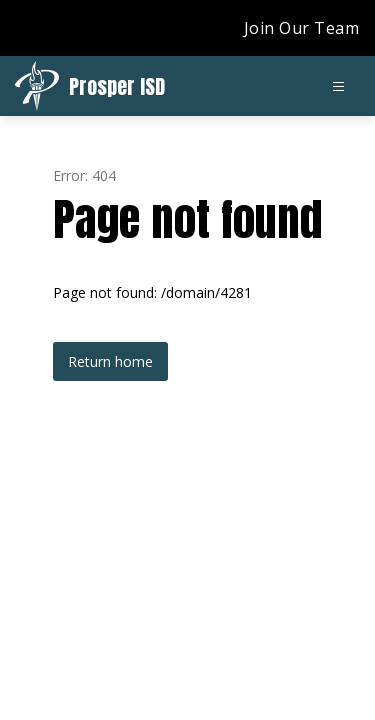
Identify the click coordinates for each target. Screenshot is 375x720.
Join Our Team (302, 28)
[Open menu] (338, 86)
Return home (110, 361)
